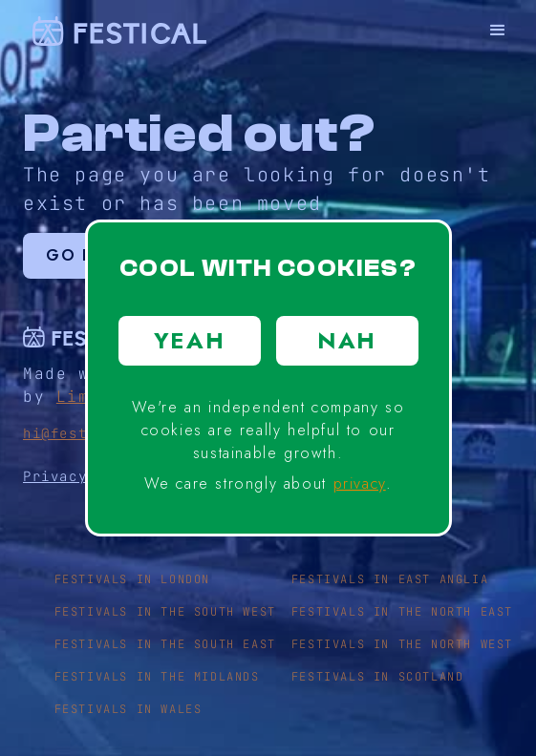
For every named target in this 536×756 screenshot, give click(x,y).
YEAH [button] (189, 340)
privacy (360, 483)
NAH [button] (347, 340)
